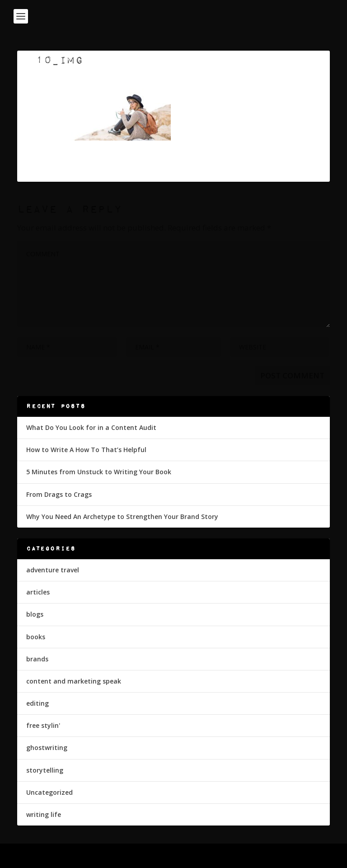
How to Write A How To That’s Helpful (86, 450)
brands (37, 659)
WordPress (239, 856)
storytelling (45, 770)
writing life (44, 814)
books (36, 637)
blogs (35, 614)
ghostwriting (47, 748)
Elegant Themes (154, 856)
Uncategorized (49, 792)
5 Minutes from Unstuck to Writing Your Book (99, 472)
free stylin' (43, 725)
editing (38, 703)
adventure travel (53, 570)
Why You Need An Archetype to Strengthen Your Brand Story (122, 517)
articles (38, 592)
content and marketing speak (74, 681)
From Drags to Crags (59, 494)
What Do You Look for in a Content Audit (91, 427)
